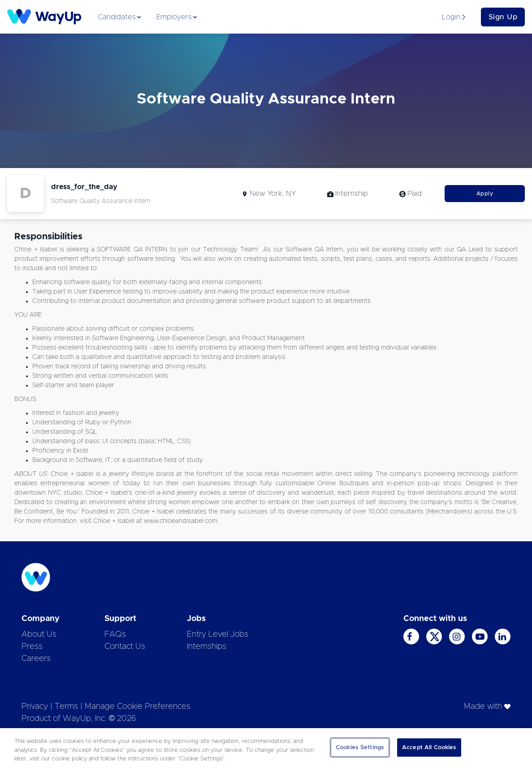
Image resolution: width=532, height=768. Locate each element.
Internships (207, 647)
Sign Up (503, 17)
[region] (266, 748)
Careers (36, 659)
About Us (39, 634)
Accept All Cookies (429, 747)
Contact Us (125, 647)
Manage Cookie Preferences (138, 707)
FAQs (115, 634)
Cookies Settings (360, 747)
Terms (66, 707)
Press (32, 647)
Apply (485, 194)
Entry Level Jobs (218, 634)
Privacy (35, 707)
